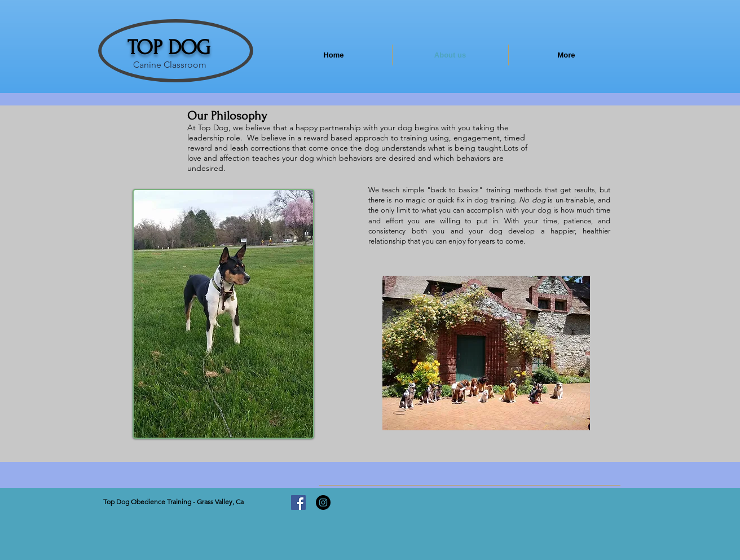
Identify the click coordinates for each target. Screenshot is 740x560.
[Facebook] (298, 502)
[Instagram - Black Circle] (323, 502)
